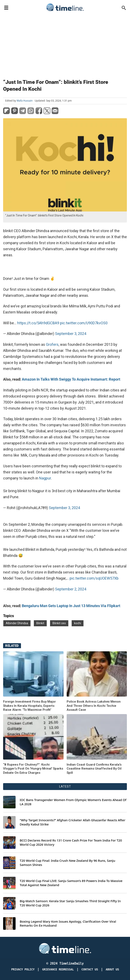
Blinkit (40, 623)
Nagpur (45, 478)
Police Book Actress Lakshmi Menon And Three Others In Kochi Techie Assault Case (94, 706)
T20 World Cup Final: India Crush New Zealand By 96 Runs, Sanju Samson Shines (67, 863)
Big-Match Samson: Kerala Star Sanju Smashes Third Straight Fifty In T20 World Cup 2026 (70, 903)
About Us (112, 969)
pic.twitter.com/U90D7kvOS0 (84, 323)
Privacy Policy (23, 969)
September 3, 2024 (71, 334)
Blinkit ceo (59, 623)
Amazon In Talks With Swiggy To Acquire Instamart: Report (71, 379)
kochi (78, 623)
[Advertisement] (65, 44)
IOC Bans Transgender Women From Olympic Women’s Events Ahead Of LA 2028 (73, 802)
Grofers (52, 344)
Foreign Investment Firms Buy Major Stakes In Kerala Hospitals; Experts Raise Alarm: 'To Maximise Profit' (29, 706)
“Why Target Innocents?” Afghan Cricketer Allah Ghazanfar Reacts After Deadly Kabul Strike (73, 822)
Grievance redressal (58, 969)
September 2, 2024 (71, 589)
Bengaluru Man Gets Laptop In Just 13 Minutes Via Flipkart (71, 606)
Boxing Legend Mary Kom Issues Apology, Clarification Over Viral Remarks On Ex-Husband (68, 924)
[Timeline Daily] (65, 948)
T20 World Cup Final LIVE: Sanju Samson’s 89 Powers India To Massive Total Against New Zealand (71, 883)
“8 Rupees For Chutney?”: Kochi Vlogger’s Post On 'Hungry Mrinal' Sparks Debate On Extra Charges (33, 769)
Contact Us (90, 969)
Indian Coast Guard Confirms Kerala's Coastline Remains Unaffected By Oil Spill (94, 769)
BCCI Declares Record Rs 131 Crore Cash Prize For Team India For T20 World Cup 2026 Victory (71, 842)
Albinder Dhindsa (17, 623)
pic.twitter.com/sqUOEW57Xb (94, 578)
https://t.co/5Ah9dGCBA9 (38, 323)
